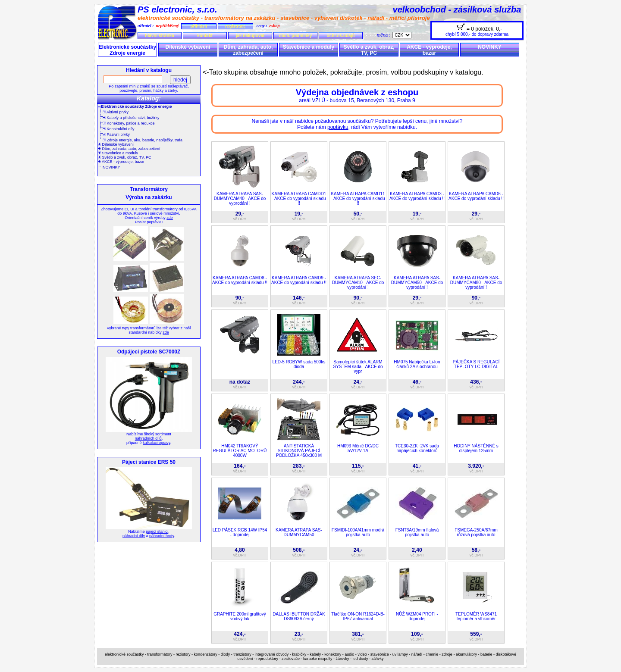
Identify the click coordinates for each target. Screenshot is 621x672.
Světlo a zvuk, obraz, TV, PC (369, 50)
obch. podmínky (296, 36)
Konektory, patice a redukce (129, 123)
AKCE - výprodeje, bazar (429, 50)
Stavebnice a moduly (309, 47)
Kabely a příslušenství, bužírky (131, 118)
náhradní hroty (162, 536)
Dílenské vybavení (188, 47)
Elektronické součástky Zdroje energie (127, 50)
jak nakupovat (250, 36)
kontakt (205, 36)
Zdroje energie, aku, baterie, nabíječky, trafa (143, 140)
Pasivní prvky (116, 134)
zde (170, 218)
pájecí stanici (157, 531)
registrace (235, 26)
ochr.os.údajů (340, 36)
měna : (385, 35)
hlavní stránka (159, 36)
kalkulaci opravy (156, 443)
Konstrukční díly (119, 129)
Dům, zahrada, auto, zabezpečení (248, 50)
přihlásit (199, 26)
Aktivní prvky (116, 112)
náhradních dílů (148, 438)
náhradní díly (134, 536)
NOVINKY (490, 47)
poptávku (155, 222)
